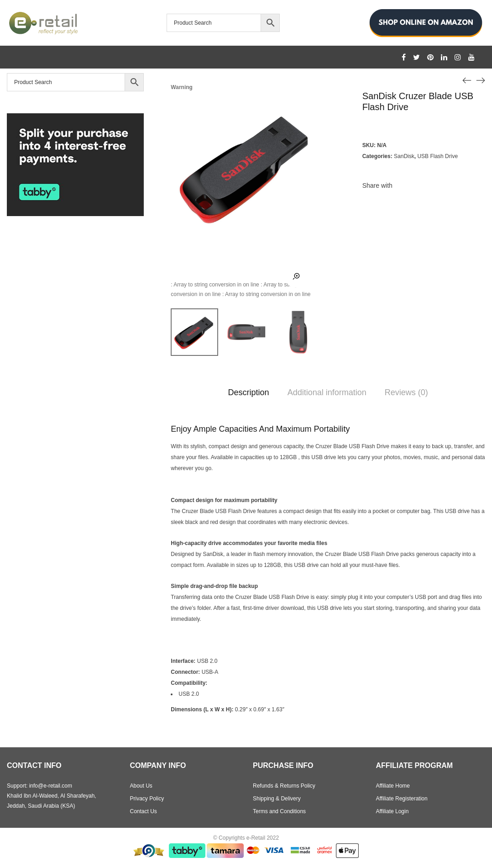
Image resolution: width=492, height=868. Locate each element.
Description (249, 392)
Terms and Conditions (279, 811)
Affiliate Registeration (402, 799)
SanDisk (404, 156)
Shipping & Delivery (277, 799)
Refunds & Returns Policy (284, 786)
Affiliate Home (393, 786)
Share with (377, 185)
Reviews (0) (406, 392)
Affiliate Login (393, 811)
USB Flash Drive (437, 156)
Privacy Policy (147, 799)
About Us (141, 786)
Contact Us (144, 811)
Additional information (327, 392)
